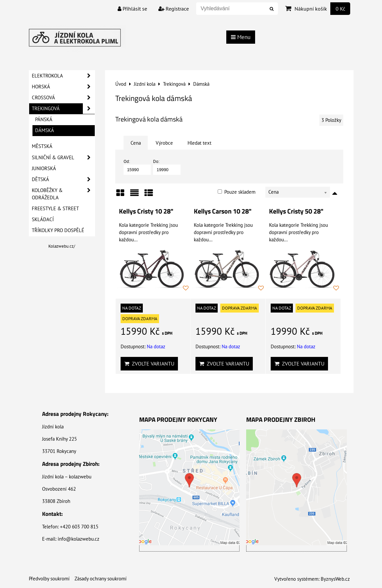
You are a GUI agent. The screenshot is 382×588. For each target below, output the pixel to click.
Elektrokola (63, 76)
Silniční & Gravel (63, 158)
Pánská (44, 119)
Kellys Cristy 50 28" (296, 211)
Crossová (63, 98)
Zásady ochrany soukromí (101, 579)
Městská (42, 146)
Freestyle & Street (55, 208)
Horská (63, 87)
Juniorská (44, 168)
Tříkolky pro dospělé (58, 230)
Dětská (63, 179)
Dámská (45, 130)
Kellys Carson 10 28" (223, 211)
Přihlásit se (132, 9)
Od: (137, 167)
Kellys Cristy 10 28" (146, 211)
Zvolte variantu (149, 364)
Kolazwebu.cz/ (62, 246)
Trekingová (63, 109)
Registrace (174, 9)
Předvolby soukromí (49, 579)
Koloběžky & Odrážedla (63, 194)
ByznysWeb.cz (335, 579)
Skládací (43, 219)
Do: (167, 167)
